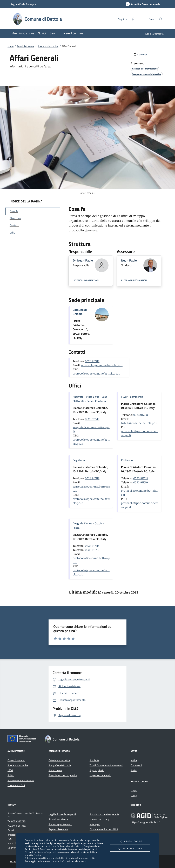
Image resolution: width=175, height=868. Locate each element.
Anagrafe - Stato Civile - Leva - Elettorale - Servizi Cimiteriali (91, 399)
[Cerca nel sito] (161, 19)
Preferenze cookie (86, 858)
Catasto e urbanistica (59, 760)
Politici (11, 775)
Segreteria (79, 460)
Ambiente (94, 760)
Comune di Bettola (80, 312)
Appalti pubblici (97, 770)
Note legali (95, 824)
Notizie (134, 760)
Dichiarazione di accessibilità (104, 829)
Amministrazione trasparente (104, 814)
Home (11, 46)
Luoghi (134, 791)
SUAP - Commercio (132, 397)
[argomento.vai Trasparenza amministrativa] (147, 74)
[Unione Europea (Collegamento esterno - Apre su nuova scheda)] (23, 739)
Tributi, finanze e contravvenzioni (106, 765)
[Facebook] (132, 19)
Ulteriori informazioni (86, 280)
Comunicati (136, 765)
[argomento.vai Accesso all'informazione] (145, 69)
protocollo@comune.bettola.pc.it (102, 365)
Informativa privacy (99, 819)
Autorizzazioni (55, 770)
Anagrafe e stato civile (60, 765)
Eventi (134, 796)
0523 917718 (92, 361)
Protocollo (127, 460)
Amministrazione (26, 46)
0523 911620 (19, 826)
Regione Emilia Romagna (23, 4)
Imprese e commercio (100, 775)
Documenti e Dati (16, 785)
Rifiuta (130, 842)
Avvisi (134, 770)
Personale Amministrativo (21, 780)
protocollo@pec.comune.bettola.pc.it (96, 373)
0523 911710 (141, 482)
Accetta (130, 849)
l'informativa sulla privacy (73, 861)
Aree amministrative (48, 46)
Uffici (10, 770)
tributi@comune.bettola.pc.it (139, 423)
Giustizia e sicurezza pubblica (63, 775)
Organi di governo (16, 760)
